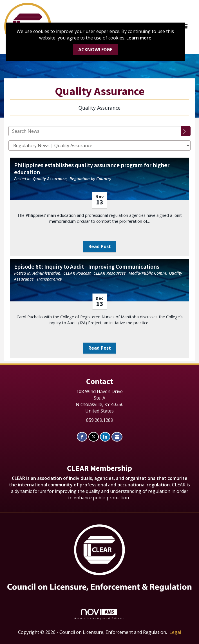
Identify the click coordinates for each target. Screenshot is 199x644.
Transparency (49, 279)
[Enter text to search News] (95, 131)
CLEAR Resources (110, 273)
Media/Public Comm (147, 273)
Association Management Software (99, 614)
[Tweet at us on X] (94, 437)
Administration (47, 273)
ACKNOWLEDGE (95, 50)
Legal (175, 632)
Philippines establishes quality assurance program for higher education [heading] (92, 169)
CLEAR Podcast (77, 273)
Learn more (139, 38)
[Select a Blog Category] (99, 145)
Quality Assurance (50, 179)
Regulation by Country (90, 179)
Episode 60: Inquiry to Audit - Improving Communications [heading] (87, 267)
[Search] (186, 131)
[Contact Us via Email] (117, 437)
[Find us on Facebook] (82, 437)
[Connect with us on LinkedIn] (105, 437)
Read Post (100, 246)
